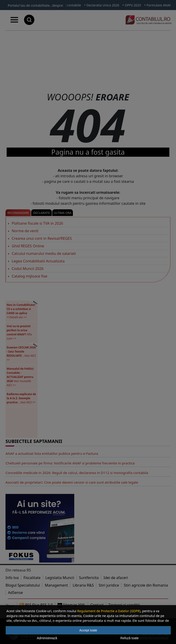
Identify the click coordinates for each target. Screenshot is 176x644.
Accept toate (88, 630)
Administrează (47, 638)
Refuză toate (129, 638)
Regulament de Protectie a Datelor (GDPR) (109, 611)
